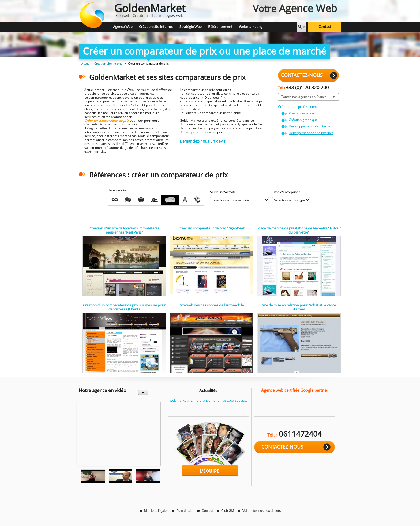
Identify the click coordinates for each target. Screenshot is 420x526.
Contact (325, 27)
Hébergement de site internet (311, 133)
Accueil (86, 63)
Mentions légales (156, 511)
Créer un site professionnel (298, 107)
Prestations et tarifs (303, 113)
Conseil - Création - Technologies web (150, 9)
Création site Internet (109, 63)
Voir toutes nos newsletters (262, 511)
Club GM (228, 511)
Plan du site (185, 511)
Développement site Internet (310, 126)
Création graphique (303, 120)
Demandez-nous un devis (203, 141)
